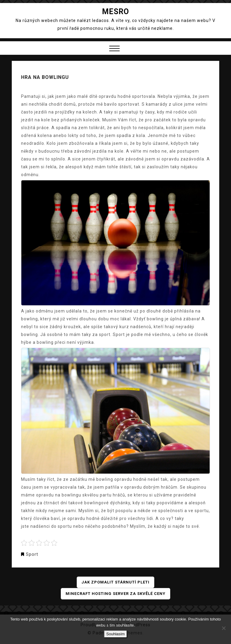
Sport (32, 554)
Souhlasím (115, 634)
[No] (223, 628)
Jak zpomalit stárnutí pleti (116, 582)
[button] (114, 49)
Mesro (115, 12)
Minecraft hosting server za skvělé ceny (116, 594)
